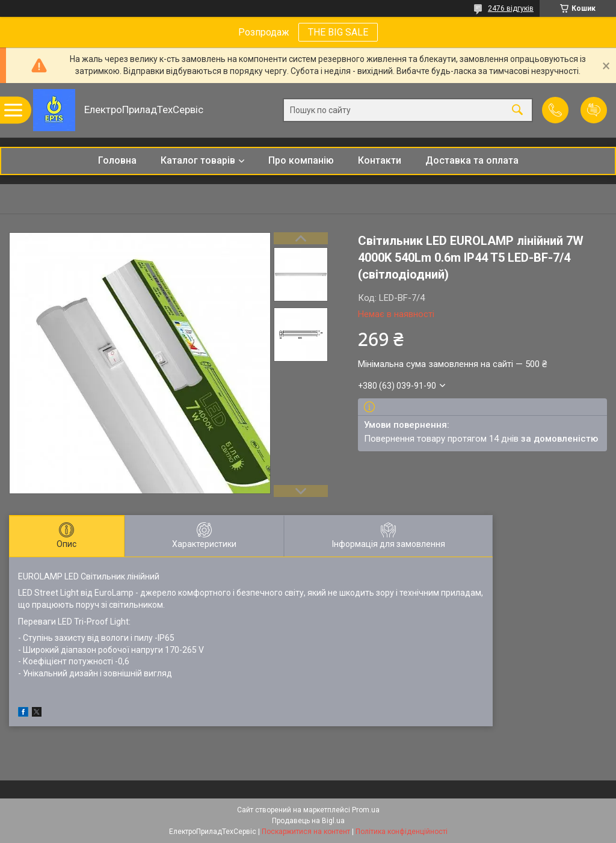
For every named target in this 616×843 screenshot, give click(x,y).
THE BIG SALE (338, 32)
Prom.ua (366, 810)
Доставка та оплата (472, 160)
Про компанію (301, 160)
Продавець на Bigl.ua (308, 821)
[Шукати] (517, 110)
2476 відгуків (511, 8)
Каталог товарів (198, 160)
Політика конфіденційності (402, 832)
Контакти (380, 160)
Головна (117, 160)
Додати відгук (594, 110)
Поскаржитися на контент (306, 832)
